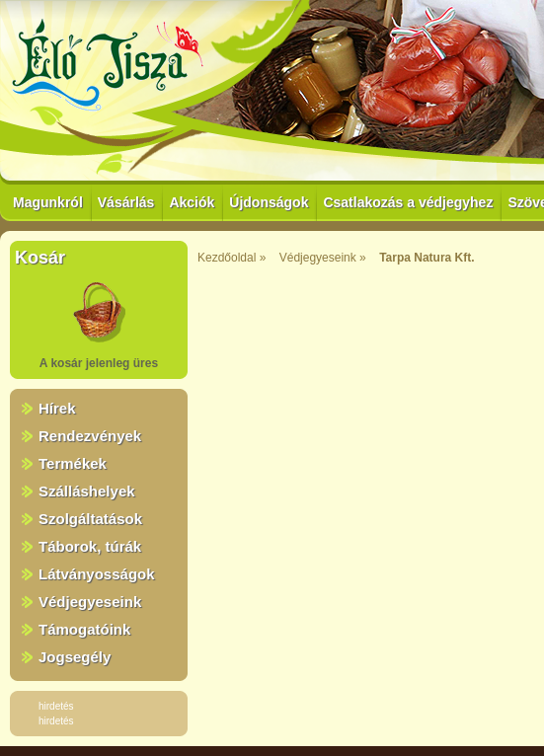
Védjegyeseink (90, 602)
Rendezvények (90, 436)
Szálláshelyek (87, 491)
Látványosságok (97, 574)
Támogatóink (84, 629)
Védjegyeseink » (323, 258)
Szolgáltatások (90, 519)
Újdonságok (269, 202)
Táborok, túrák (90, 546)
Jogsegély (75, 657)
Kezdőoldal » (232, 258)
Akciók (192, 202)
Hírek (57, 408)
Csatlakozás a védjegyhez (408, 202)
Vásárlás (126, 202)
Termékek (73, 463)
